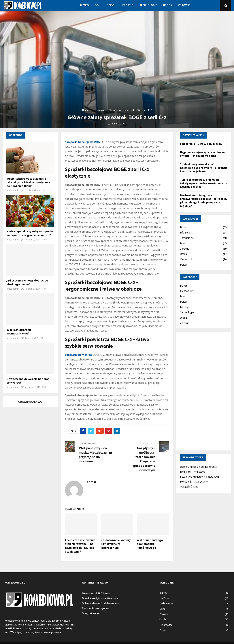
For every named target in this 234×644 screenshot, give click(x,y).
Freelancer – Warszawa (193, 472)
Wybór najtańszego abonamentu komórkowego (150, 544)
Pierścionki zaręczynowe (96, 608)
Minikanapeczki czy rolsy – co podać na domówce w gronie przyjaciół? (30, 233)
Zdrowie (184, 5)
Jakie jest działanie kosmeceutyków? (19, 332)
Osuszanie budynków (30, 402)
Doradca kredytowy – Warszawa (100, 598)
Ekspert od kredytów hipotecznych (199, 477)
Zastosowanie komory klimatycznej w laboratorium (116, 544)
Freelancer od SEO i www (96, 593)
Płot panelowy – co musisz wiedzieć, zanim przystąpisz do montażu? (95, 455)
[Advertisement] (207, 391)
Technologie (148, 5)
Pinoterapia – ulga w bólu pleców (201, 144)
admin (91, 482)
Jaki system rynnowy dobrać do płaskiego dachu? (27, 283)
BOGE (83, 142)
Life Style (127, 5)
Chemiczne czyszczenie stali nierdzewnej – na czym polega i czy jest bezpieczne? (80, 546)
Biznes (84, 5)
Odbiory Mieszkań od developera (100, 603)
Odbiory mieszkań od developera (198, 467)
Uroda (168, 5)
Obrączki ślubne (189, 487)
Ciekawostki (187, 259)
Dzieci (111, 5)
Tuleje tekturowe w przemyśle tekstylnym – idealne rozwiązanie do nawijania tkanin (28, 182)
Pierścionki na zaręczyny (194, 482)
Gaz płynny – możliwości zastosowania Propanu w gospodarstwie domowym (144, 459)
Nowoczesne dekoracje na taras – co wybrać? (29, 381)
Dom (98, 5)
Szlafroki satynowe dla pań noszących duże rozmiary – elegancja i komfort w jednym (204, 168)
